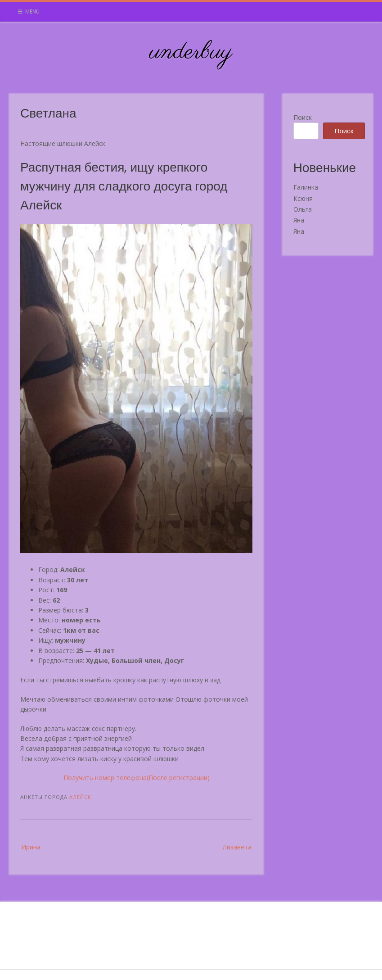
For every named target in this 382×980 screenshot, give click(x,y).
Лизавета (237, 847)
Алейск (80, 797)
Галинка (306, 187)
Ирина (31, 847)
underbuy (191, 52)
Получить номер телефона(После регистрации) (137, 778)
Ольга (303, 209)
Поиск (303, 117)
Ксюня (303, 198)
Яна (299, 220)
